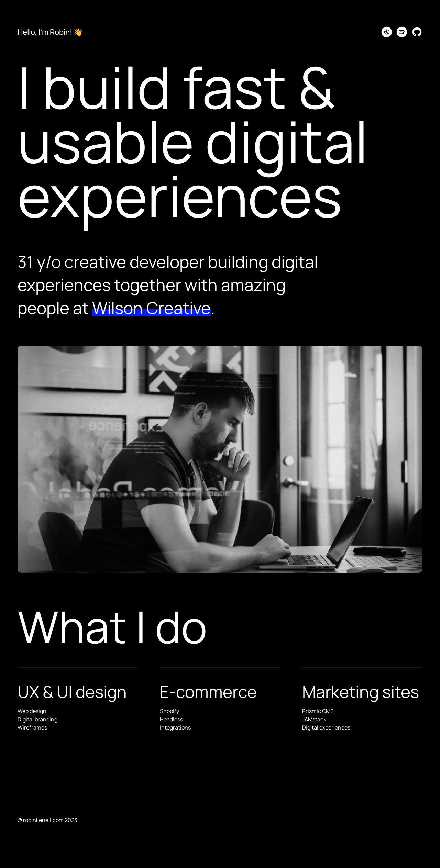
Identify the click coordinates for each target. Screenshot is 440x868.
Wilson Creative (151, 308)
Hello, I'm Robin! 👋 (50, 32)
